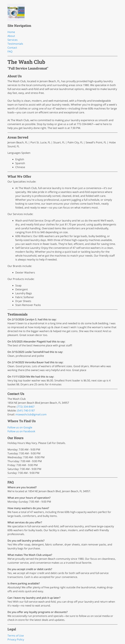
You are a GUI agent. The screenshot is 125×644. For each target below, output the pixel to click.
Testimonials (15, 44)
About (11, 36)
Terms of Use (16, 636)
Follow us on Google (20, 427)
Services (13, 40)
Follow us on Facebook (21, 431)
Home (11, 32)
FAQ (10, 51)
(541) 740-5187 (26, 410)
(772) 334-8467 (26, 407)
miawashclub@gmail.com (31, 414)
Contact (12, 48)
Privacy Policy (16, 639)
